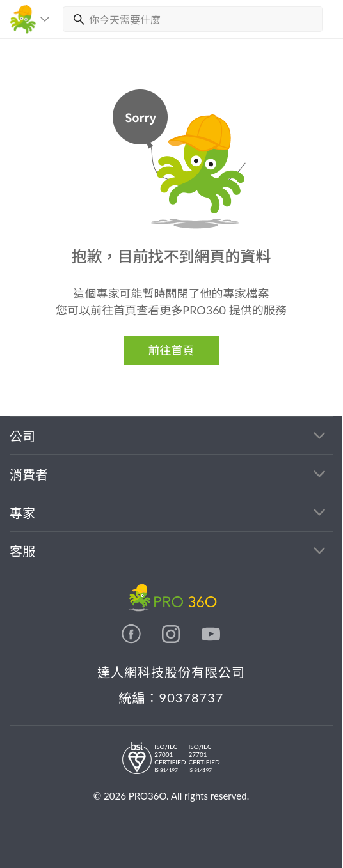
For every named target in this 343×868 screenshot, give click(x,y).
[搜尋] (76, 19)
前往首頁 (171, 350)
